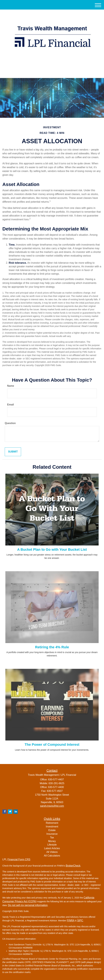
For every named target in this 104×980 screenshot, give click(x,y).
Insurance (52, 834)
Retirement (52, 823)
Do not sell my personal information (28, 905)
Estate (52, 830)
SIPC (80, 920)
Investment (52, 827)
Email (11, 405)
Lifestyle (52, 845)
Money (52, 841)
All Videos (52, 852)
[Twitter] (47, 66)
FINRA (71, 920)
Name (11, 386)
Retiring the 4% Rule (52, 647)
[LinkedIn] (52, 66)
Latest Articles (52, 848)
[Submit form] (13, 452)
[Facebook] (56, 66)
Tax (52, 838)
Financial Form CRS (19, 859)
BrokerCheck (73, 866)
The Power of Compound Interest (52, 745)
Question (10, 423)
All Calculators (52, 856)
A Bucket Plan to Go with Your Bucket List (52, 550)
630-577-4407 (52, 73)
